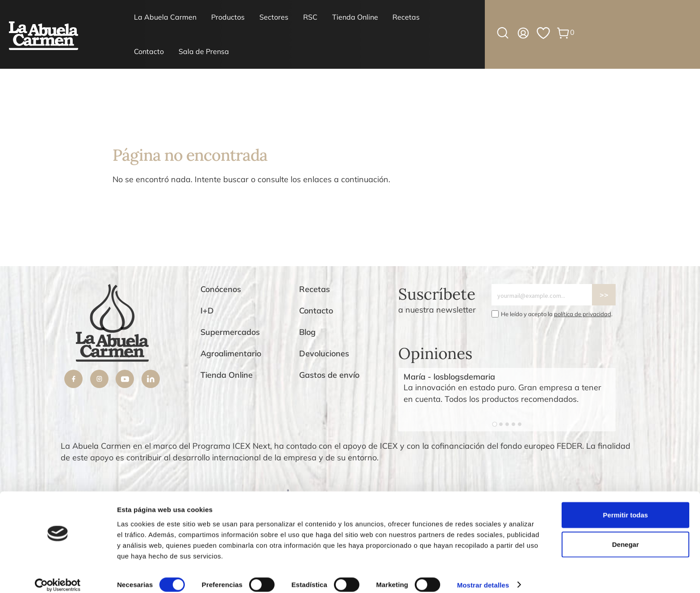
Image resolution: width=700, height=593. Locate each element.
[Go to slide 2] (501, 424)
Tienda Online (355, 17)
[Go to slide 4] (513, 424)
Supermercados (230, 332)
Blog (307, 332)
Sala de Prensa (204, 51)
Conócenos (221, 289)
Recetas (406, 17)
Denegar (625, 535)
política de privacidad (583, 314)
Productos (228, 17)
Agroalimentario (231, 353)
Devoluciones (324, 353)
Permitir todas (626, 505)
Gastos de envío (329, 375)
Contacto (149, 51)
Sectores (274, 17)
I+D (207, 311)
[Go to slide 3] (507, 424)
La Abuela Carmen (165, 17)
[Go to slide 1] (494, 424)
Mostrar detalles (483, 575)
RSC (310, 17)
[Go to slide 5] (520, 424)
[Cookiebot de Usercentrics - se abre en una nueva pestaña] (58, 576)
